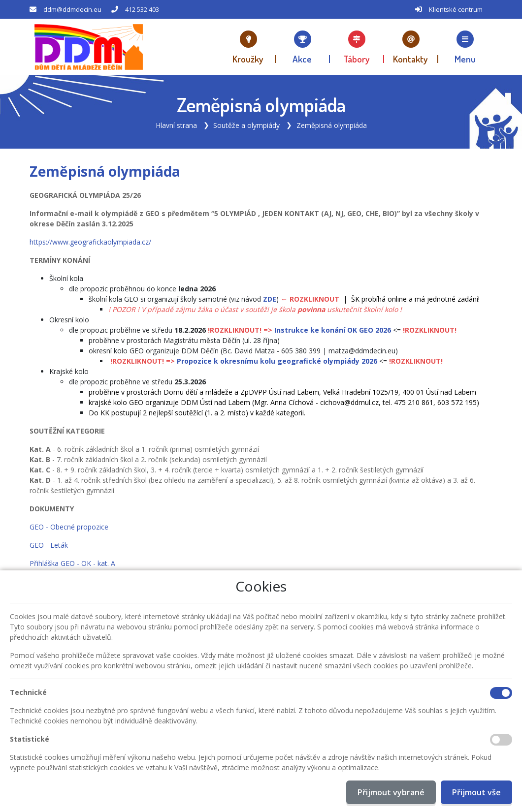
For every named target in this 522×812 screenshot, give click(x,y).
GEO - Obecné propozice (69, 527)
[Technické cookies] (501, 693)
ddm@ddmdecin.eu (72, 9)
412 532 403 (142, 9)
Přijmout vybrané (391, 792)
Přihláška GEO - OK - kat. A (72, 563)
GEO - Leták (49, 545)
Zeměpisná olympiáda (332, 125)
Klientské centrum (456, 9)
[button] (465, 47)
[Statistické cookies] (501, 740)
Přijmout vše (476, 792)
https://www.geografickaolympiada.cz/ (90, 242)
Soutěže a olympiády (246, 125)
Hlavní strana (176, 125)
